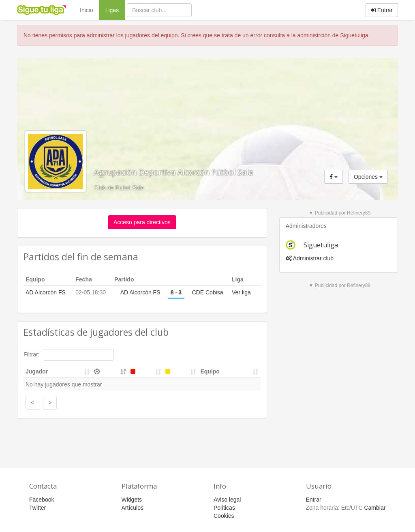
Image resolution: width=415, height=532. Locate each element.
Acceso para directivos (142, 222)
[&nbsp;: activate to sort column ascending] (110, 372)
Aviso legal (227, 500)
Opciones (368, 177)
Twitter (37, 508)
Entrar (382, 10)
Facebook (42, 500)
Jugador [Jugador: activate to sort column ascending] (37, 371)
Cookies (224, 516)
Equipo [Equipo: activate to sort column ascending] (210, 371)
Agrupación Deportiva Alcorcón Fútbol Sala (173, 172)
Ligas (115, 10)
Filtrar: (68, 355)
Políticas (224, 508)
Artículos (133, 508)
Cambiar (375, 508)
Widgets (132, 500)
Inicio (87, 10)
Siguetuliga (321, 245)
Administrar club (310, 258)
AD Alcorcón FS (46, 292)
